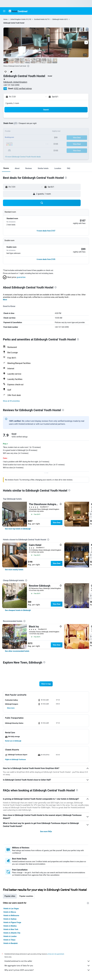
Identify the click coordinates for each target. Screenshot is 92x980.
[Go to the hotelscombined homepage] (18, 11)
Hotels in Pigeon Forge (12, 922)
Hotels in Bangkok (11, 943)
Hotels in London (10, 936)
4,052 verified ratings (23, 89)
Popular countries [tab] (26, 896)
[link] (18, 529)
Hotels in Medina (10, 926)
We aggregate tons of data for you (47, 966)
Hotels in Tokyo (9, 940)
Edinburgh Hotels (58, 19)
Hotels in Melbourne (11, 915)
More (5, 300)
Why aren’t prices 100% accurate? (47, 970)
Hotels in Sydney (10, 919)
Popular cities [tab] (10, 896)
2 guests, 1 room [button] (12, 103)
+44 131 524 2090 (11, 85)
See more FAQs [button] (46, 831)
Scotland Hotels (39, 19)
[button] (4, 11)
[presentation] (28, 66)
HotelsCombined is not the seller (47, 961)
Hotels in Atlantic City (12, 933)
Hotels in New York (11, 929)
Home (5, 19)
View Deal (57, 523)
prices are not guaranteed (56, 954)
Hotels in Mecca (10, 912)
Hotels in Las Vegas (11, 909)
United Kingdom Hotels (18, 19)
